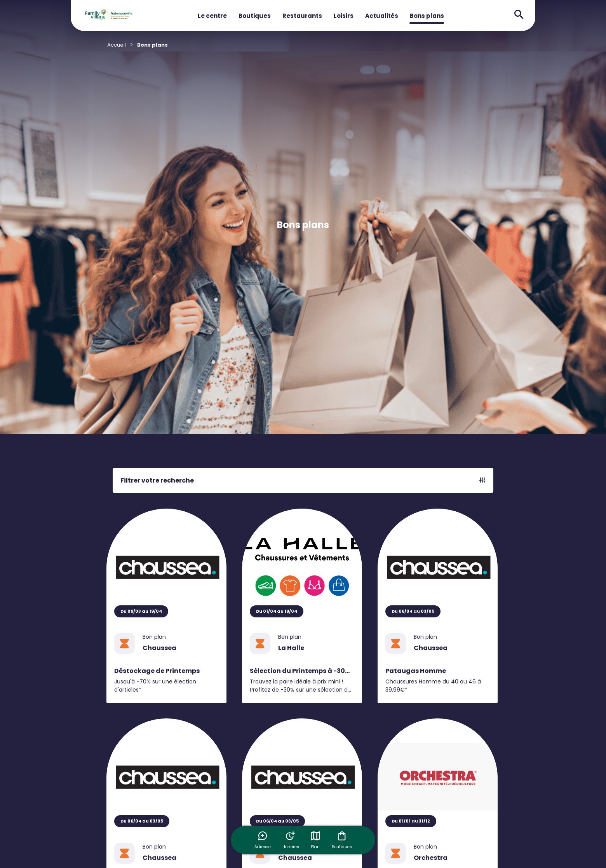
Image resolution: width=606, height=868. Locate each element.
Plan (315, 840)
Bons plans (427, 16)
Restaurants (302, 16)
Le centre (212, 16)
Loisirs (344, 16)
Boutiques (255, 16)
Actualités (382, 16)
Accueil (117, 45)
